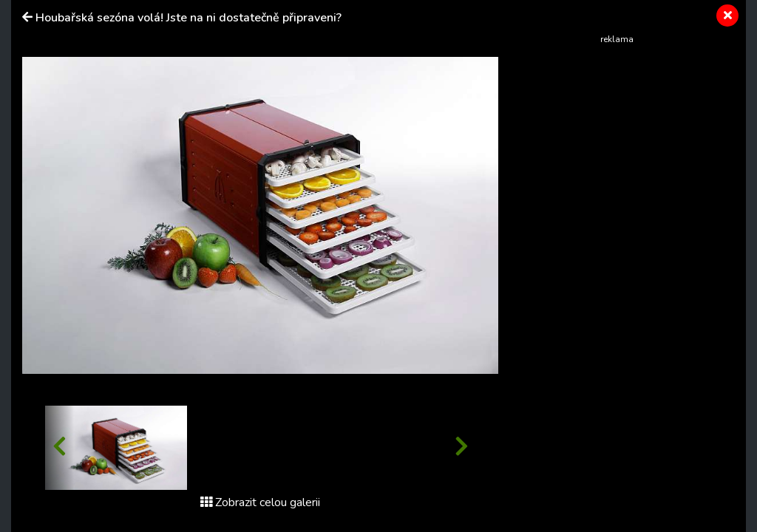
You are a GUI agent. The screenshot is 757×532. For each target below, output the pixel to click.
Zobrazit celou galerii (260, 502)
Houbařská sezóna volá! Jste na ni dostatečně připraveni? (189, 18)
